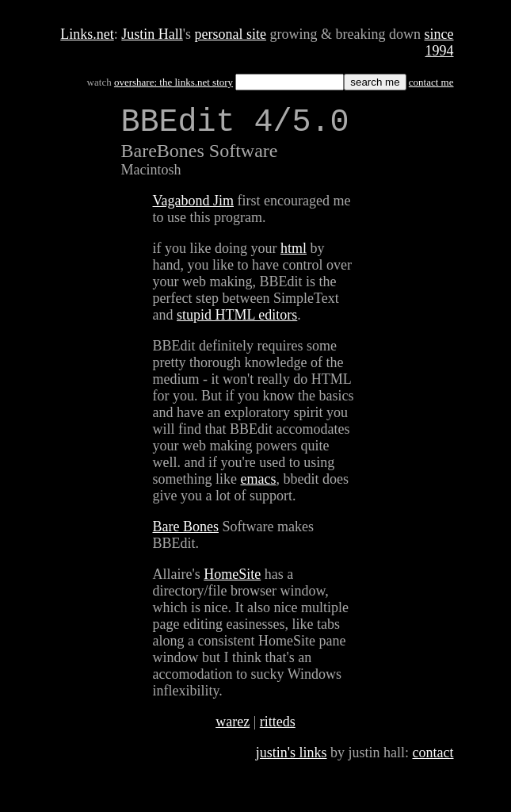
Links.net (87, 34)
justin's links (292, 760)
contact (433, 760)
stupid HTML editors (237, 323)
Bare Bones (186, 534)
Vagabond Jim (194, 209)
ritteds (278, 730)
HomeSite (232, 582)
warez (233, 730)
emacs (259, 487)
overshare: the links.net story (174, 82)
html (294, 256)
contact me (431, 82)
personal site (231, 34)
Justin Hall (152, 34)
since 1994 (439, 42)
